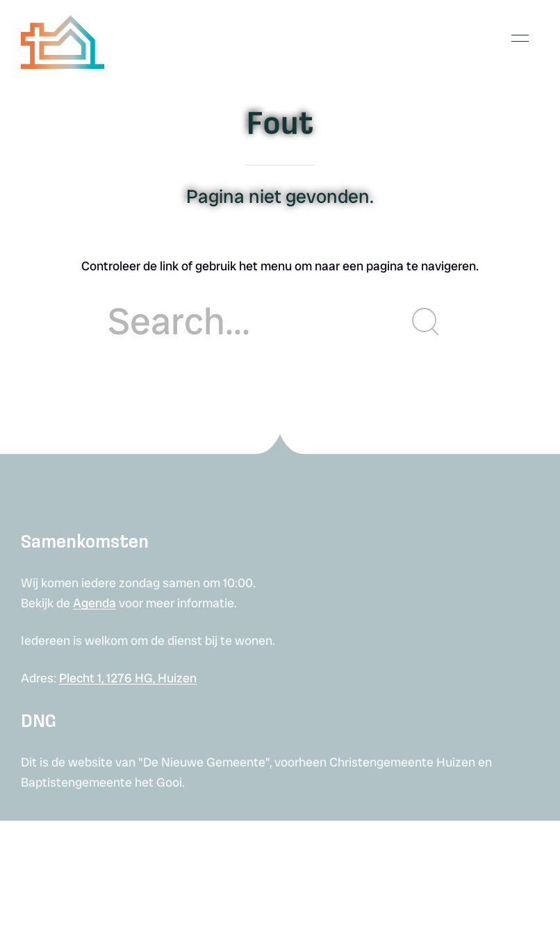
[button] (520, 38)
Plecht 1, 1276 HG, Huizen (128, 678)
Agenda (94, 603)
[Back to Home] (63, 39)
